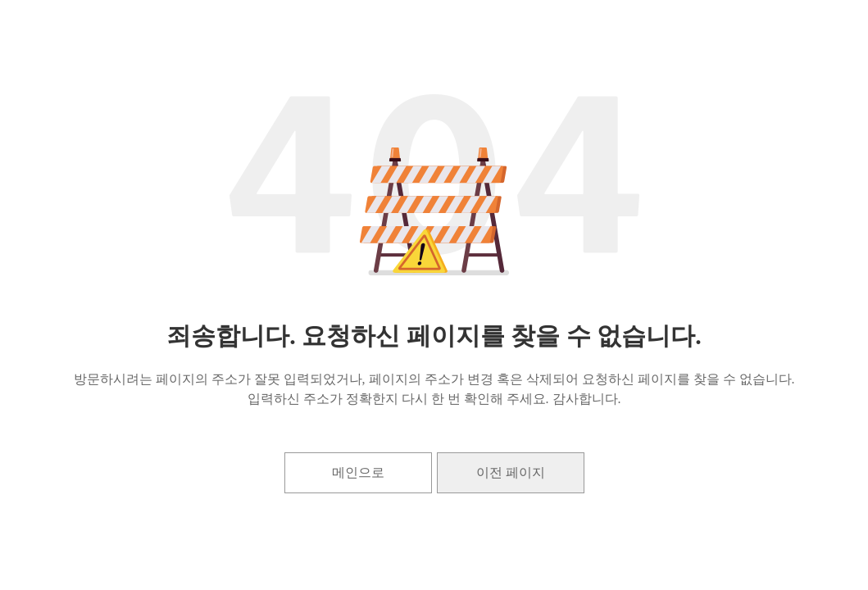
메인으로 (358, 472)
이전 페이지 (511, 472)
